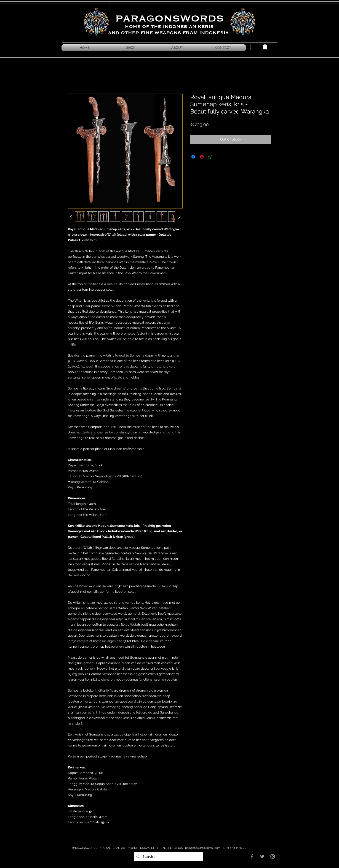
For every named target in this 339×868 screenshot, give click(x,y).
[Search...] (168, 857)
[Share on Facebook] (193, 157)
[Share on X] (219, 157)
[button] (265, 47)
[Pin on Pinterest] (202, 157)
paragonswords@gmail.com (203, 848)
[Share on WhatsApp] (211, 157)
